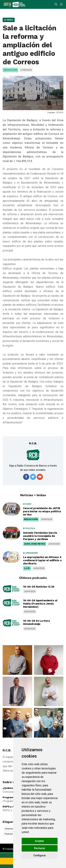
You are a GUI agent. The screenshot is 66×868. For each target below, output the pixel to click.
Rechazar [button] (40, 848)
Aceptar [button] (40, 841)
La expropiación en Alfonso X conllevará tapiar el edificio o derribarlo (42, 560)
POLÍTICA (29, 528)
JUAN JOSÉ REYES (35, 544)
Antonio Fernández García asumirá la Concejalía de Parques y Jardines (40, 536)
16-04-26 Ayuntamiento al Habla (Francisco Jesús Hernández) (40, 604)
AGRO (27, 504)
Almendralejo (11, 829)
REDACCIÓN (31, 519)
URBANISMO (31, 553)
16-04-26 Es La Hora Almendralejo (36, 622)
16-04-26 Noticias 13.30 (39, 587)
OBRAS (9, 20)
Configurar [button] (40, 855)
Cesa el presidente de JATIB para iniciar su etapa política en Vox (42, 511)
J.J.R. (27, 568)
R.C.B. (33, 443)
